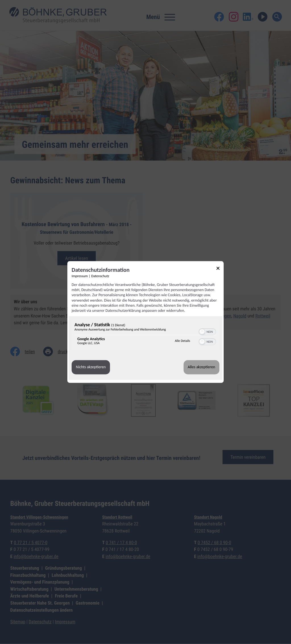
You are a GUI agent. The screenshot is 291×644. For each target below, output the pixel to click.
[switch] (207, 331)
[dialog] (145, 322)
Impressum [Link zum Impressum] (80, 276)
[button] (202, 332)
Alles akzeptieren (201, 367)
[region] (145, 335)
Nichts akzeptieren (91, 367)
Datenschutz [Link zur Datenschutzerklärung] (100, 276)
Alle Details (182, 341)
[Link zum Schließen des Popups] (220, 269)
